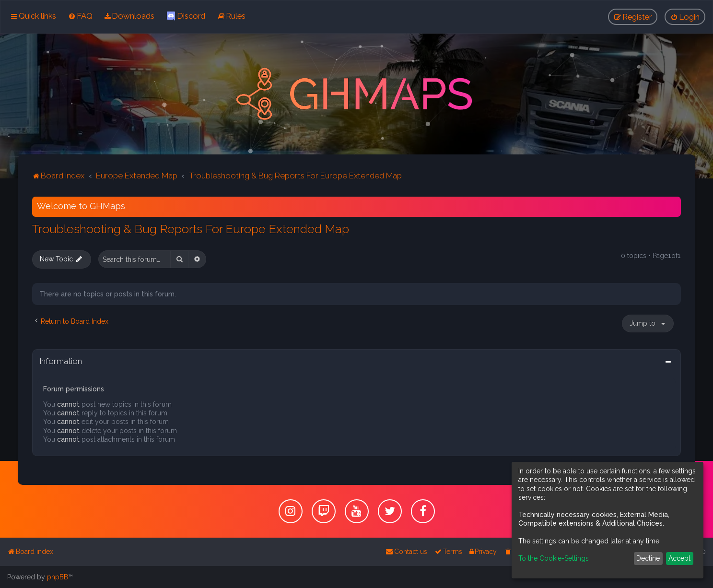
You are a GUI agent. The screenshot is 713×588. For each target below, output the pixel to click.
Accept (679, 558)
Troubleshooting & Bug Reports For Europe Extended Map (191, 228)
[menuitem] (80, 16)
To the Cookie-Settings (554, 558)
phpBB (58, 577)
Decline (648, 558)
